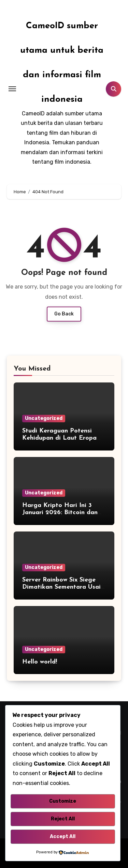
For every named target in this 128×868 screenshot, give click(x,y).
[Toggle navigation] (12, 89)
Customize (63, 801)
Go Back (64, 314)
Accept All (63, 837)
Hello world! (40, 662)
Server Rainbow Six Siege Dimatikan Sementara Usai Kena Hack (61, 587)
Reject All (63, 819)
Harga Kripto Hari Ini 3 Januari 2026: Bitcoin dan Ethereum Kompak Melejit (61, 513)
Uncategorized (44, 418)
